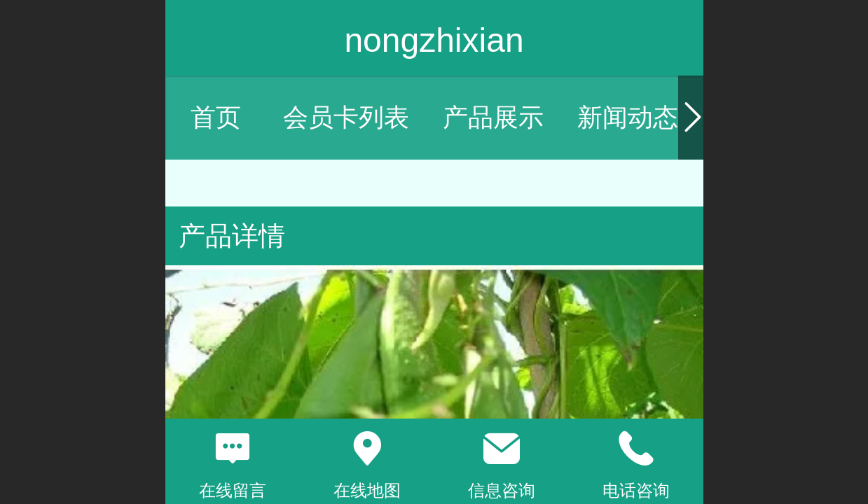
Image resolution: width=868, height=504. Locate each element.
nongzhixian (434, 40)
